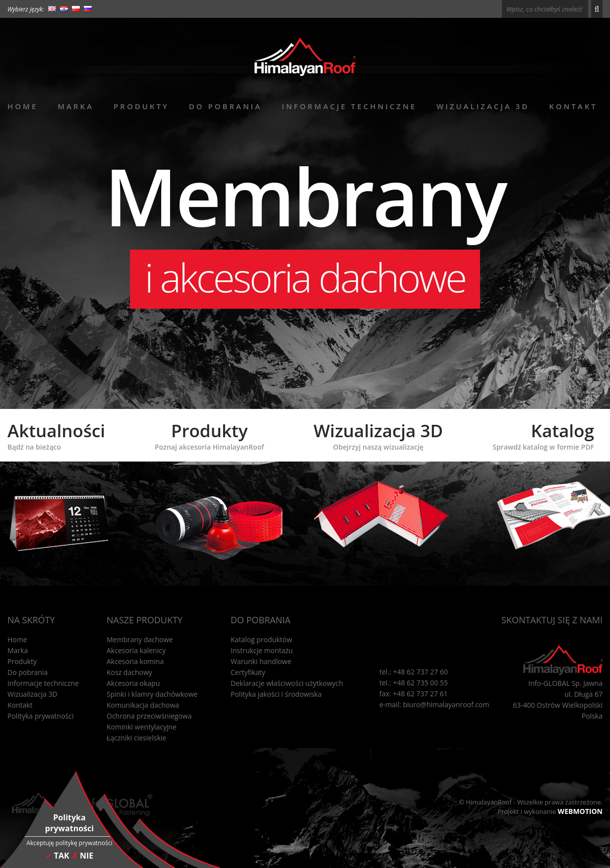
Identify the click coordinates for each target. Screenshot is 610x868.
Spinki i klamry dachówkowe (152, 694)
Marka (76, 106)
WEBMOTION (580, 811)
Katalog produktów (261, 639)
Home (23, 106)
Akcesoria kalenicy (136, 650)
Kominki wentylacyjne (142, 727)
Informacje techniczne (349, 106)
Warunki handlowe (261, 661)
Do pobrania (225, 106)
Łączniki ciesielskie (136, 738)
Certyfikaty (248, 672)
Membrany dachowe (140, 639)
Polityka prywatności (41, 716)
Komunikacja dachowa (143, 705)
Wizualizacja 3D (483, 106)
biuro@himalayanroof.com (446, 704)
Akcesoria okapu (133, 683)
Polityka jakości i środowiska (276, 694)
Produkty (141, 106)
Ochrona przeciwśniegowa (149, 716)
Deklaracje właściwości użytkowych (287, 683)
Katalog (543, 435)
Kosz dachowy (129, 672)
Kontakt (573, 106)
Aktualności (56, 435)
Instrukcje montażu (262, 650)
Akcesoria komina (135, 661)
